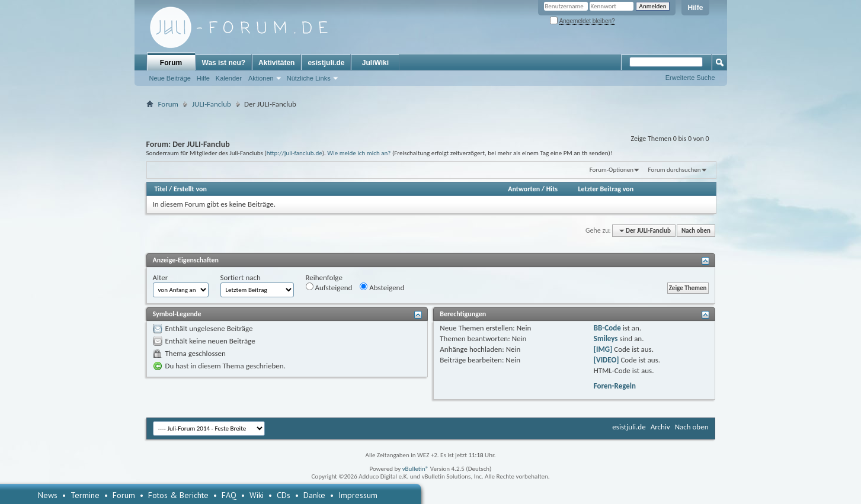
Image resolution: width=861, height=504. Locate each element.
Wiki (257, 495)
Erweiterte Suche (690, 78)
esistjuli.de (326, 63)
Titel (161, 189)
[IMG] (603, 349)
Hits (552, 189)
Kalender (229, 78)
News (48, 495)
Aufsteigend (329, 287)
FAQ (229, 495)
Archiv (660, 427)
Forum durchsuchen (674, 170)
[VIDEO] (606, 360)
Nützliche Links (309, 78)
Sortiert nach (241, 277)
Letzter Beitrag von (606, 189)
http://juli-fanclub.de (295, 153)
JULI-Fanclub (212, 104)
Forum (171, 63)
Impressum (358, 495)
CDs (284, 495)
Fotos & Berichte (178, 495)
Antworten (524, 189)
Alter (161, 277)
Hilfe (695, 8)
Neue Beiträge (170, 78)
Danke (314, 495)
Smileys (606, 338)
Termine (85, 495)
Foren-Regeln (615, 386)
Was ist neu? (224, 63)
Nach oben (696, 231)
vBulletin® (416, 469)
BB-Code (607, 328)
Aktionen (261, 78)
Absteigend (382, 287)
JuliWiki (375, 63)
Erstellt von (190, 189)
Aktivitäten (276, 63)
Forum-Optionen (612, 170)
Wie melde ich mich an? (359, 153)
